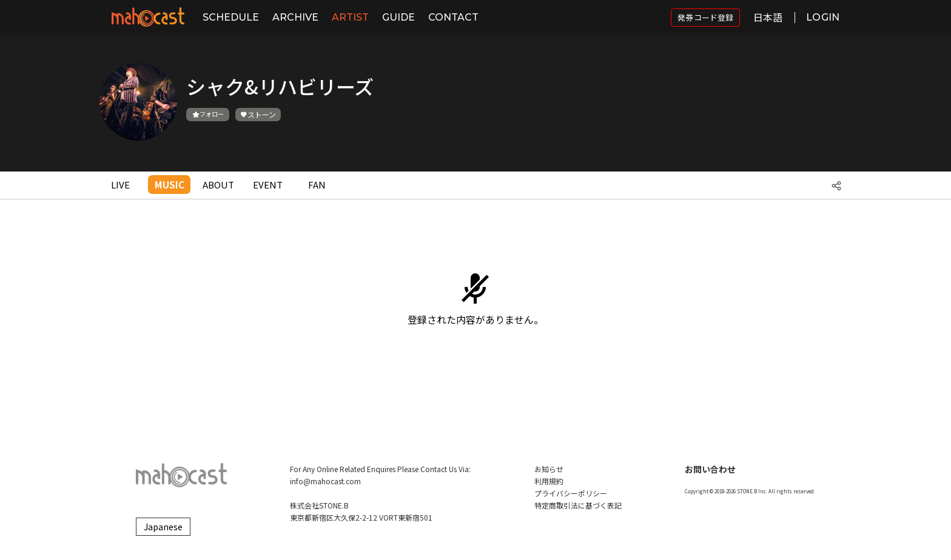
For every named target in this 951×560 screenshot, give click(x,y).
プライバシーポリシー (571, 493)
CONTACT (453, 17)
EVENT (268, 185)
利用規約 (549, 481)
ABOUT (218, 185)
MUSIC (170, 185)
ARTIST (350, 17)
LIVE (120, 185)
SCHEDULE (231, 17)
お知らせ (549, 469)
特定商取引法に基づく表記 (578, 505)
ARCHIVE (295, 17)
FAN (317, 185)
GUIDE (398, 17)
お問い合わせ (710, 469)
